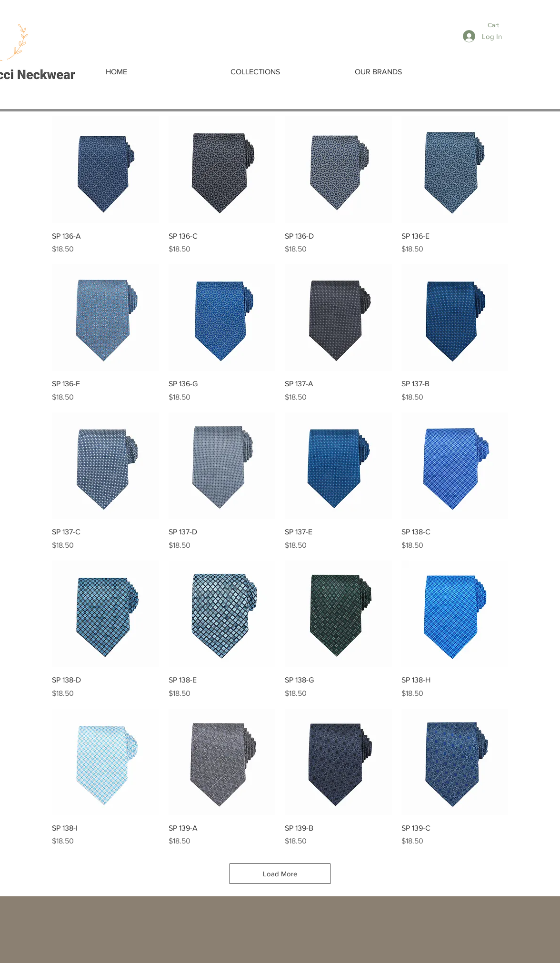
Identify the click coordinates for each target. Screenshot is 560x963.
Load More (280, 874)
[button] (499, 25)
